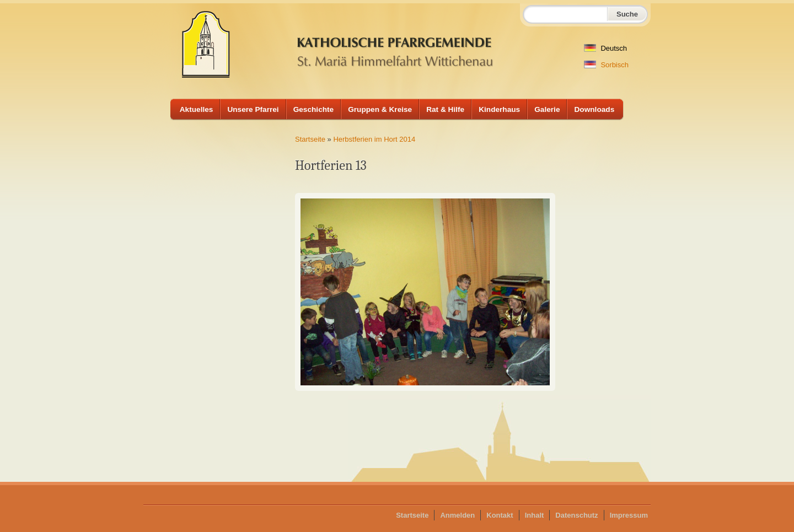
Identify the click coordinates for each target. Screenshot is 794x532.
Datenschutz (576, 515)
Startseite (310, 139)
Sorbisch (606, 65)
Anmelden (457, 515)
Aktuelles (197, 109)
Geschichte (314, 109)
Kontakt (500, 515)
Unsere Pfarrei (253, 109)
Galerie (547, 109)
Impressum (629, 515)
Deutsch (605, 48)
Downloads (594, 109)
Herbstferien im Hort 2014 (374, 139)
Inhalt (535, 515)
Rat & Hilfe (445, 109)
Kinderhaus (499, 109)
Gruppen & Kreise (380, 109)
